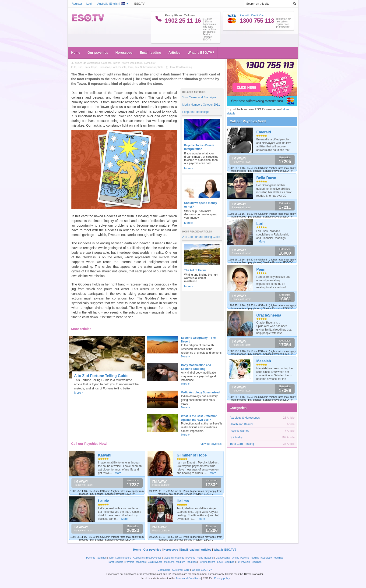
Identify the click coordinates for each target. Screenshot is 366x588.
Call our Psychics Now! (248, 121)
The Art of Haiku (195, 270)
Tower (116, 63)
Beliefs (122, 67)
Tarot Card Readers (120, 558)
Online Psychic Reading (245, 558)
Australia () (111, 4)
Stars (87, 67)
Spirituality (236, 437)
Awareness (93, 63)
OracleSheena (269, 315)
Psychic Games (239, 431)
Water (161, 67)
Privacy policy (222, 578)
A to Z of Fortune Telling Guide (201, 237)
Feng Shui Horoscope (196, 112)
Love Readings (226, 562)
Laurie (104, 501)
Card (114, 67)
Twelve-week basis (132, 63)
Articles (174, 53)
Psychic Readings (96, 558)
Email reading (151, 53)
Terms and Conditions (188, 578)
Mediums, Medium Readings (180, 562)
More (118, 473)
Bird (80, 67)
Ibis (137, 67)
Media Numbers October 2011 (201, 105)
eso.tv (78, 63)
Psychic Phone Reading (200, 558)
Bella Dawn (266, 178)
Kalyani (105, 455)
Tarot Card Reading (181, 67)
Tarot (130, 67)
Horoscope (124, 53)
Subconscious (148, 67)
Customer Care (181, 570)
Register (77, 4)
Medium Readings (174, 558)
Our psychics (98, 53)
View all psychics (211, 444)
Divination (104, 67)
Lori (260, 224)
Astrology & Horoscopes (245, 418)
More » (188, 168)
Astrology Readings (272, 558)
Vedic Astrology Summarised (201, 392)
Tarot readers (116, 562)
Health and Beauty (241, 424)
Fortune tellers (207, 562)
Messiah (264, 361)
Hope (94, 67)
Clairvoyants (223, 558)
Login (90, 4)
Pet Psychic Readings (249, 562)
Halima (183, 501)
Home (76, 53)
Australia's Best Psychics (147, 558)
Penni (261, 269)
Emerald (264, 132)
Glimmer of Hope (192, 455)
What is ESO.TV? (201, 53)
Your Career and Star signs (199, 97)
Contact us (164, 570)
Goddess (106, 63)
